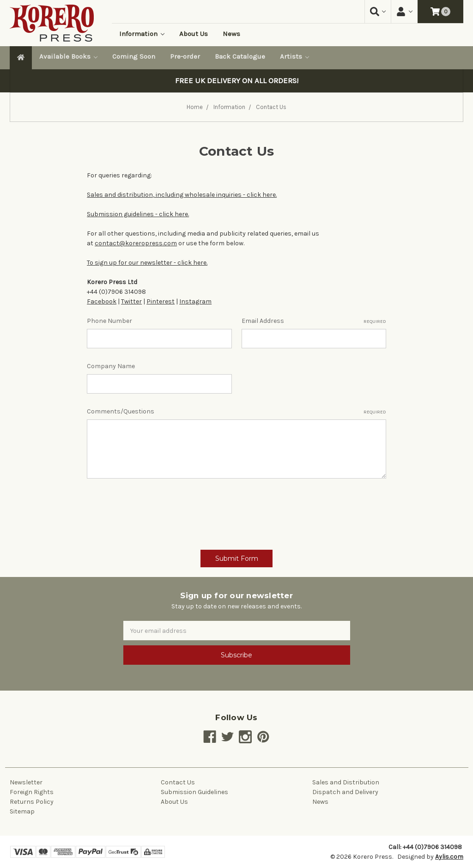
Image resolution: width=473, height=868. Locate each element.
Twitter (131, 301)
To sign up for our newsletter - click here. (147, 263)
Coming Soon (134, 56)
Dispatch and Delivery (345, 792)
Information (142, 34)
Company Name (111, 366)
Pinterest (161, 301)
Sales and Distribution (346, 782)
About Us (194, 34)
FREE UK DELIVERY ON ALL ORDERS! (237, 81)
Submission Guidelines (194, 792)
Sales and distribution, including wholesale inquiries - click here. (182, 195)
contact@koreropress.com (136, 243)
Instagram (195, 301)
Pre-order (185, 56)
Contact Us (178, 782)
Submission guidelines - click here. (138, 214)
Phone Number (109, 321)
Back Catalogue (240, 56)
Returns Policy (32, 802)
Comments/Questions (236, 412)
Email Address (314, 321)
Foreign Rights (32, 792)
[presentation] (236, 510)
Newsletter (26, 782)
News (231, 34)
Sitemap (22, 811)
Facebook (102, 301)
